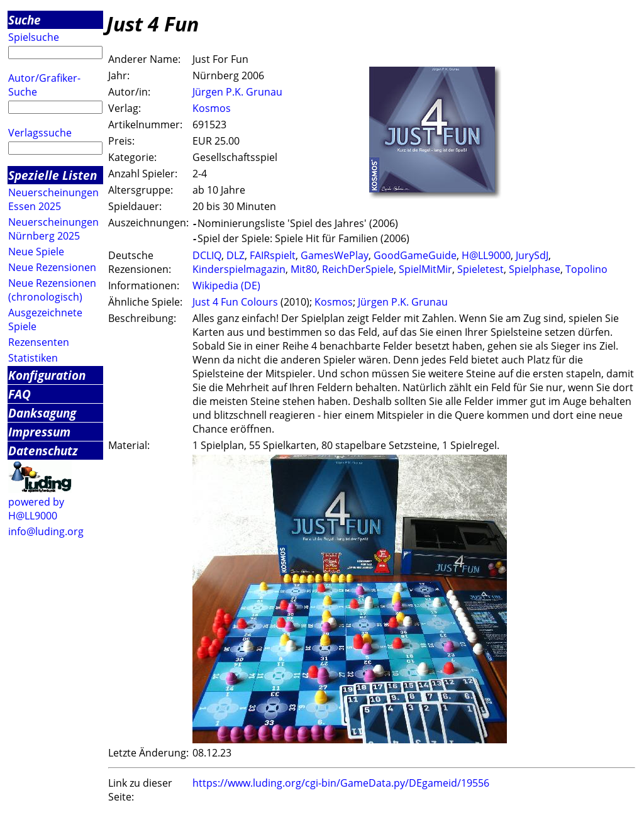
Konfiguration (47, 375)
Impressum (39, 432)
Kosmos (212, 108)
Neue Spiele (36, 252)
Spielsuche (34, 37)
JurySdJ (532, 255)
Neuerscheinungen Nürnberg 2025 (53, 229)
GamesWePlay (335, 255)
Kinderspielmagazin (239, 269)
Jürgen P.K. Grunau (237, 92)
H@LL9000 (486, 255)
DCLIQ (207, 255)
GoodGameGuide (415, 255)
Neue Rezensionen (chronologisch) (52, 290)
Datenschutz (43, 451)
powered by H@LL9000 (36, 509)
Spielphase (535, 269)
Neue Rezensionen (52, 267)
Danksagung (42, 413)
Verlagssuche (40, 133)
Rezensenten (39, 342)
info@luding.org (46, 531)
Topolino (586, 269)
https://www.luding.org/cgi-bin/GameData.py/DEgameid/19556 (341, 783)
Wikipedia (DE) (226, 286)
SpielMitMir (425, 269)
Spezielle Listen (53, 175)
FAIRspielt (273, 255)
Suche (25, 20)
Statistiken (33, 358)
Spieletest (480, 269)
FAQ (19, 394)
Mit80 (304, 269)
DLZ (236, 255)
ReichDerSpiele (358, 269)
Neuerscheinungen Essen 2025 (53, 199)
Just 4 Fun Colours (235, 302)
